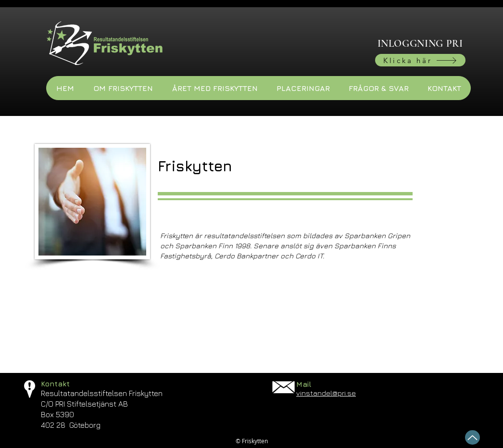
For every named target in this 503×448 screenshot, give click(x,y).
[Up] (472, 437)
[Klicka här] (420, 60)
